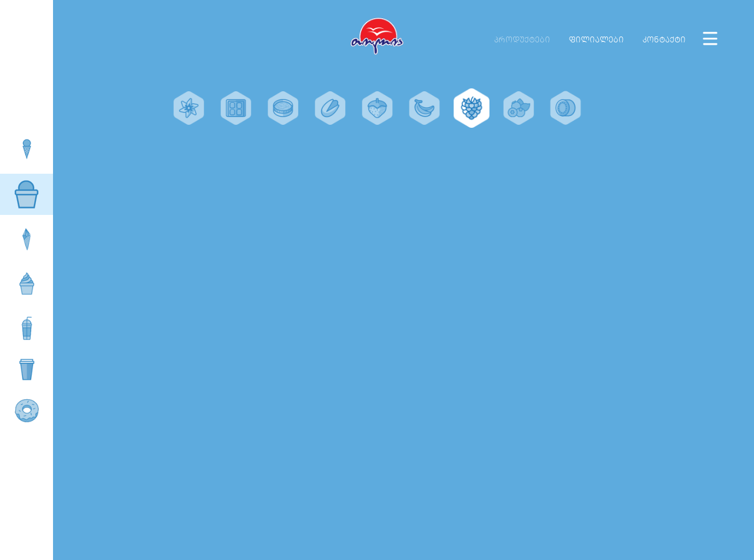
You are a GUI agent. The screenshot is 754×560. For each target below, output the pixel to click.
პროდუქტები (522, 40)
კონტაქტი (664, 40)
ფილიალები (596, 40)
